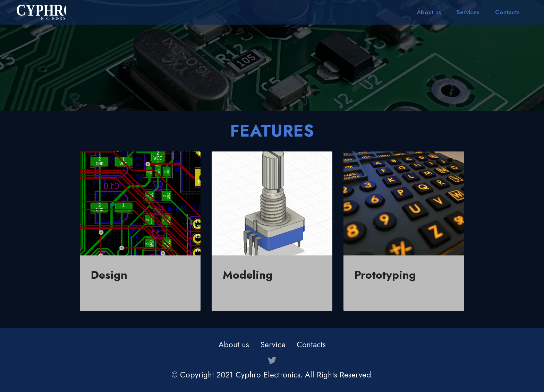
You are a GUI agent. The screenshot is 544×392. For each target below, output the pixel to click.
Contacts (507, 12)
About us (429, 12)
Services (468, 12)
